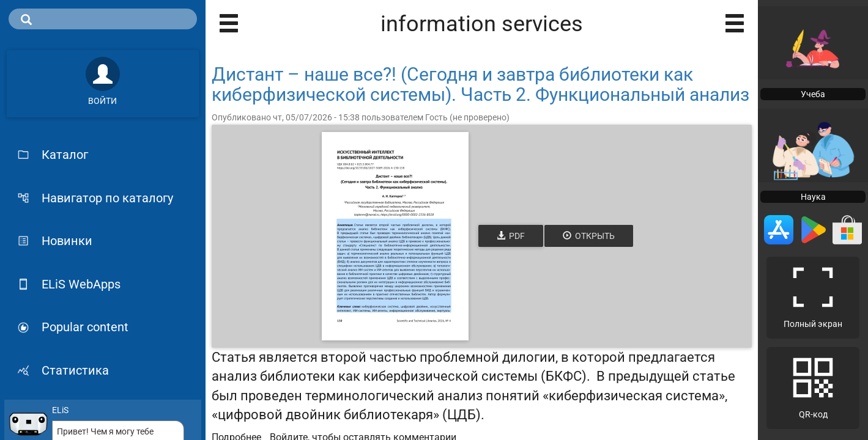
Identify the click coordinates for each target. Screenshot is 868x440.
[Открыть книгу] (395, 236)
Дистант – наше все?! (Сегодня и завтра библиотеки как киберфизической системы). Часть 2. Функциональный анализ (480, 84)
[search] (103, 19)
